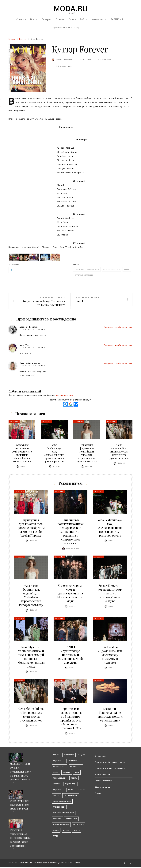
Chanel (56, 830)
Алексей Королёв (29, 327)
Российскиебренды (61, 824)
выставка (57, 819)
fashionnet (69, 755)
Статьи (60, 19)
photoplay (73, 761)
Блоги (34, 19)
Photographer (59, 767)
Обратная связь (103, 787)
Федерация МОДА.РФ (66, 28)
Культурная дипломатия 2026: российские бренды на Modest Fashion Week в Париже (22, 453)
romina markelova (112, 269)
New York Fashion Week (64, 813)
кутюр (127, 269)
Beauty (77, 830)
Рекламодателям (103, 774)
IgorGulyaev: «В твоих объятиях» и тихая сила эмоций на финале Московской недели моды (31, 657)
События (67, 772)
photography (76, 767)
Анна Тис (24, 345)
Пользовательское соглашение (110, 768)
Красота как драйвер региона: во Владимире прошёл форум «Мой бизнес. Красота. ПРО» (71, 718)
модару (82, 755)
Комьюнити (99, 19)
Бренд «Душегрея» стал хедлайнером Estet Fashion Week (20, 805)
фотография (79, 824)
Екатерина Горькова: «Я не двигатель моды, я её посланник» (110, 714)
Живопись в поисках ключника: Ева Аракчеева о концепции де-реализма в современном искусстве (71, 532)
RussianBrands (60, 778)
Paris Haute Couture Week (87, 269)
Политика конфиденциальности (110, 762)
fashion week (59, 807)
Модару (74, 778)
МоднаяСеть (58, 761)
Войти (84, 19)
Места (71, 790)
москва (66, 830)
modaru (56, 755)
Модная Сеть (71, 819)
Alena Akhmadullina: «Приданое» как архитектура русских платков (119, 452)
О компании (100, 756)
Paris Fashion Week (62, 801)
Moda (77, 772)
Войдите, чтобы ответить (118, 327)
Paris (56, 836)
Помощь (98, 793)
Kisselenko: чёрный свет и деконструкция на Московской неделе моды (71, 593)
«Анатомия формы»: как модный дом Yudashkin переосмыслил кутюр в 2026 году (87, 453)
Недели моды (70, 784)
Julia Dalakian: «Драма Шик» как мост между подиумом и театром (110, 655)
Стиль (72, 19)
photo (56, 772)
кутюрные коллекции (84, 275)
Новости (21, 19)
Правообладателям (104, 781)
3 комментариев (64, 66)
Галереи (47, 19)
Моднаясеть (58, 790)
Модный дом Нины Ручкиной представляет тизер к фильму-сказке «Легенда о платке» (20, 772)
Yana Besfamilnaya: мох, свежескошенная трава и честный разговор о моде (54, 453)
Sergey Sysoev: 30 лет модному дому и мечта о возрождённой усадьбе (110, 593)
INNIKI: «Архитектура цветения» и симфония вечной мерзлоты (70, 655)
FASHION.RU (118, 19)
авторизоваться (65, 395)
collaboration (71, 796)
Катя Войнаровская (30, 363)
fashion (81, 790)
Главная (12, 39)
